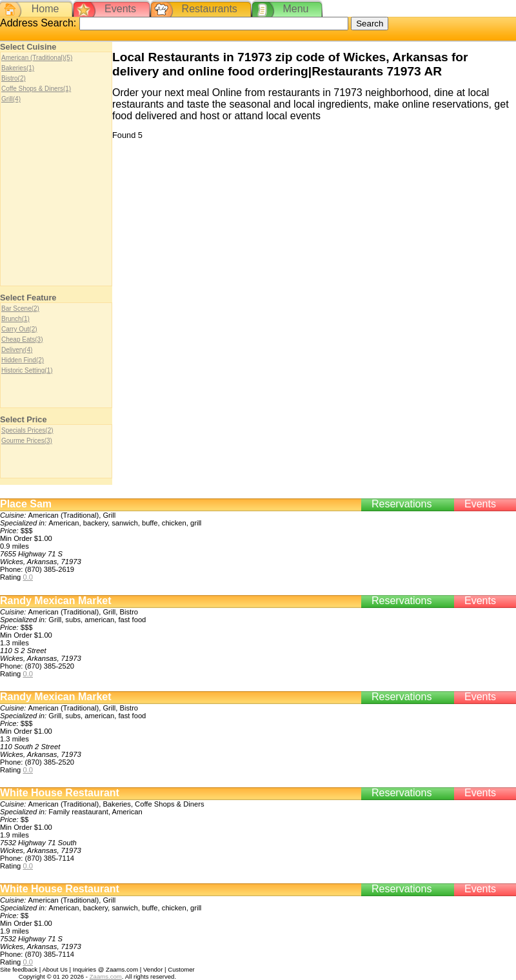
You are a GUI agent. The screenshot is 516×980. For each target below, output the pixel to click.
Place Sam (26, 504)
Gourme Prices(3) (27, 441)
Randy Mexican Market (56, 601)
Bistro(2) (14, 78)
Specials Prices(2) (27, 430)
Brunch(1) (15, 319)
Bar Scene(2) (20, 309)
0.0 (28, 577)
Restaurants (210, 9)
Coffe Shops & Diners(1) (36, 89)
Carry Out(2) (19, 329)
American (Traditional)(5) (37, 58)
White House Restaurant (60, 793)
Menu (295, 9)
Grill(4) (11, 99)
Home (45, 9)
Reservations (402, 504)
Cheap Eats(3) (22, 339)
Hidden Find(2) (23, 360)
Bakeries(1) (18, 68)
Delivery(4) (17, 350)
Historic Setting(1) (27, 370)
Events (120, 9)
